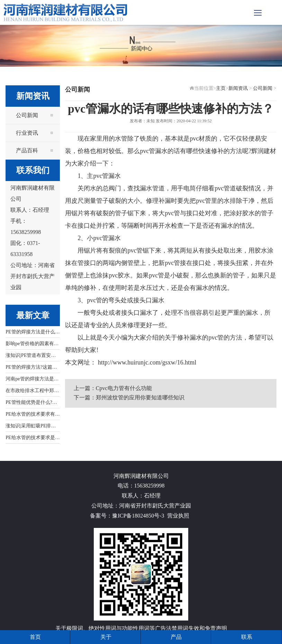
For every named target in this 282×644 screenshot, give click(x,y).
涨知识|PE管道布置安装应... (35, 355)
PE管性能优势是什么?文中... (35, 402)
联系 (247, 637)
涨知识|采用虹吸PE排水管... (35, 426)
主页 (221, 88)
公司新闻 (27, 115)
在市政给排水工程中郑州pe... (36, 391)
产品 (176, 637)
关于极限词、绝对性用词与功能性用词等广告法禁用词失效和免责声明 (141, 628)
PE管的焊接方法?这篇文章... (35, 367)
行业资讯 (27, 133)
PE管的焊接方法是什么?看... (35, 332)
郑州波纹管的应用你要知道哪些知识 (140, 397)
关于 (106, 637)
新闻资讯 (238, 88)
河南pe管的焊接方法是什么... (36, 379)
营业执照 (178, 516)
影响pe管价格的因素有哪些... (36, 344)
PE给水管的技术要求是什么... (37, 438)
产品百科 (27, 150)
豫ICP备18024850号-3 (138, 516)
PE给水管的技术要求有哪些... (37, 414)
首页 (35, 637)
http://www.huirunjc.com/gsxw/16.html (146, 362)
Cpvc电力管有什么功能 (124, 388)
